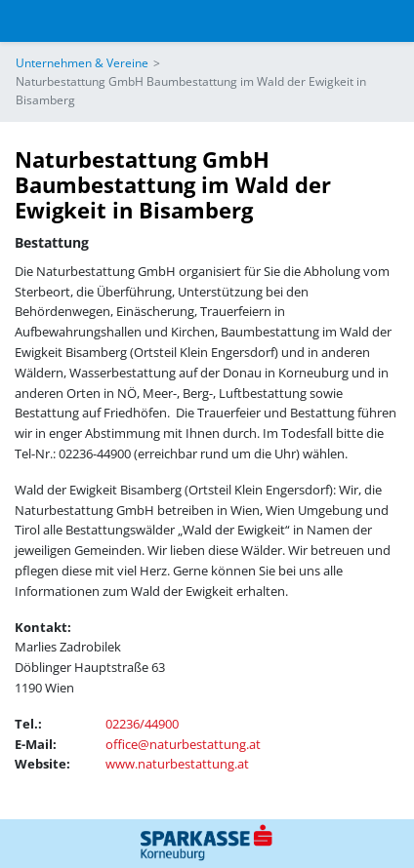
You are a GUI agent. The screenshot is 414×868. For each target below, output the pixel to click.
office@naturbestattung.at (183, 744)
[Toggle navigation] (29, 21)
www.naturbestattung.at (177, 764)
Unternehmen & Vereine (82, 63)
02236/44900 (142, 724)
